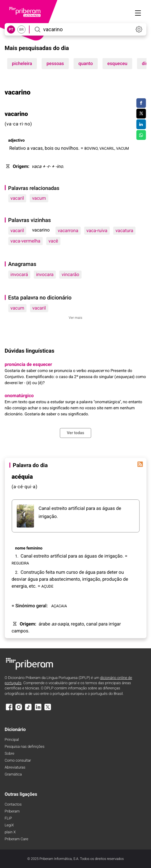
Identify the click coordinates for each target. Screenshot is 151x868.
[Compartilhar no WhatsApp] (141, 135)
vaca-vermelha (25, 241)
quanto (86, 63)
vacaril (17, 198)
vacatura (124, 231)
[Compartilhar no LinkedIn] (141, 124)
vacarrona (68, 231)
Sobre (9, 754)
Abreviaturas (15, 768)
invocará (19, 274)
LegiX (9, 825)
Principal (12, 740)
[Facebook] (9, 710)
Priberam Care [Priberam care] (16, 839)
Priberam (12, 811)
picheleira (22, 63)
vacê (53, 241)
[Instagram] (19, 710)
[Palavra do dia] (140, 464)
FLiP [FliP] (8, 818)
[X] (48, 710)
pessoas (55, 63)
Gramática (13, 774)
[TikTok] (28, 710)
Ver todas (75, 433)
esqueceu (117, 63)
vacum (39, 198)
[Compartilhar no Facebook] (141, 103)
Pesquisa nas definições (24, 747)
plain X (10, 832)
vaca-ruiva (97, 231)
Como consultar (18, 761)
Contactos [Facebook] (13, 805)
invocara (45, 274)
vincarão (71, 274)
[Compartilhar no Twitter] (141, 114)
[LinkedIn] (38, 710)
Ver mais (75, 318)
